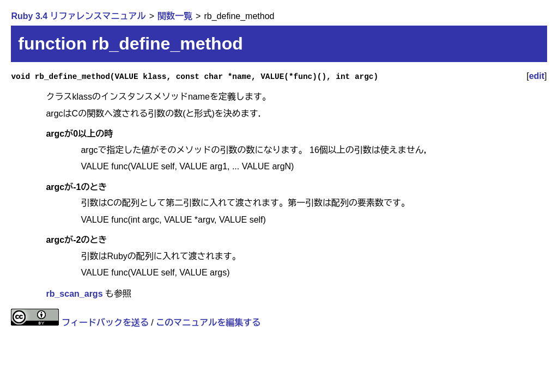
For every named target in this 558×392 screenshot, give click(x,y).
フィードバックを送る (105, 323)
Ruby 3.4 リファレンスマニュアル (78, 16)
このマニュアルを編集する (208, 323)
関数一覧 (175, 16)
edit (537, 76)
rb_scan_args (74, 294)
